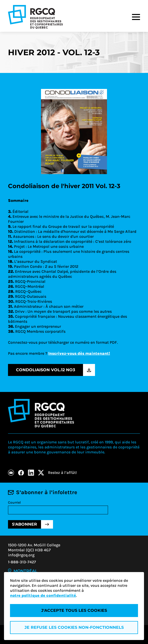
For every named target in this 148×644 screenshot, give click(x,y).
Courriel (14, 502)
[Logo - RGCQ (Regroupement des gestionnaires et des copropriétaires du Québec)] (35, 17)
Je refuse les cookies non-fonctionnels (74, 627)
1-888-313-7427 (22, 562)
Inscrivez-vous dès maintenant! (79, 353)
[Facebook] (21, 473)
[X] (41, 473)
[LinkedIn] (31, 473)
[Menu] (136, 17)
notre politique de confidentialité (43, 595)
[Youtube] (11, 473)
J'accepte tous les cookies (74, 610)
